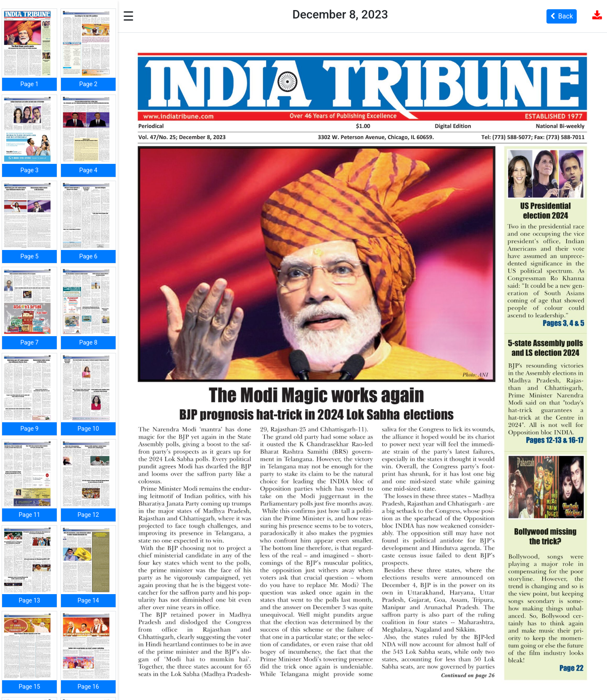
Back (562, 16)
